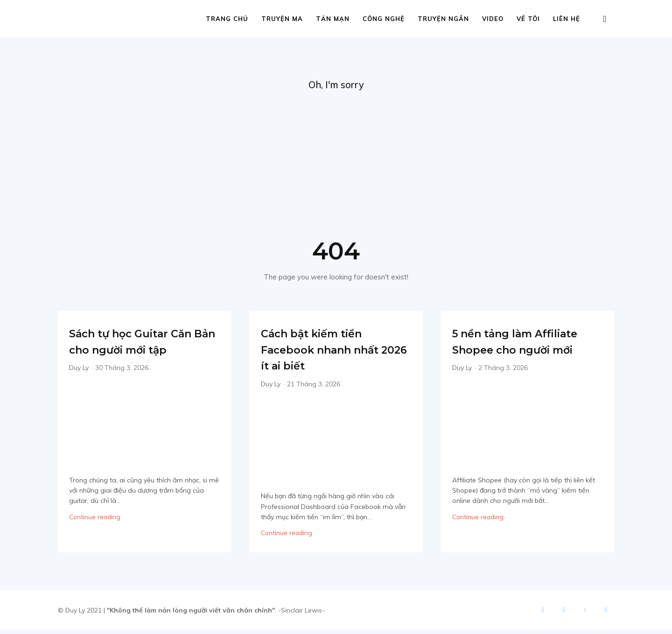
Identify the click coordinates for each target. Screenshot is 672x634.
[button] (605, 19)
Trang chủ (227, 19)
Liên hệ (567, 19)
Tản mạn (333, 19)
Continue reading (95, 537)
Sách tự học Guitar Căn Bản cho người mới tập (136, 353)
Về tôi (528, 19)
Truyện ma (282, 19)
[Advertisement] (336, 164)
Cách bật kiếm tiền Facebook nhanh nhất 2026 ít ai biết (329, 353)
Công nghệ (384, 19)
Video (493, 19)
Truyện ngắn (443, 19)
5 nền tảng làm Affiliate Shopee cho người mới (524, 353)
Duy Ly (79, 388)
